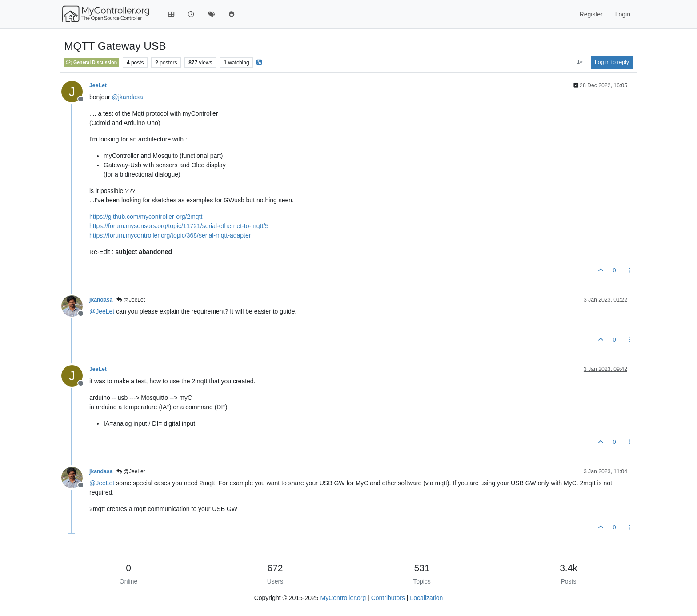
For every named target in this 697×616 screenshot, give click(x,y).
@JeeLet (131, 300)
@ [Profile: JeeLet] (102, 311)
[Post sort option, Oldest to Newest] (580, 62)
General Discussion (92, 62)
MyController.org (343, 598)
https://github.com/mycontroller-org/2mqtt (146, 217)
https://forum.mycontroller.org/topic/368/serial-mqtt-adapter (170, 235)
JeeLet (98, 85)
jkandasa (101, 300)
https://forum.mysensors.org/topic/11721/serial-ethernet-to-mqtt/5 (179, 226)
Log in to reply (612, 62)
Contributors (388, 598)
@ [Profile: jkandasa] (128, 97)
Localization (426, 598)
